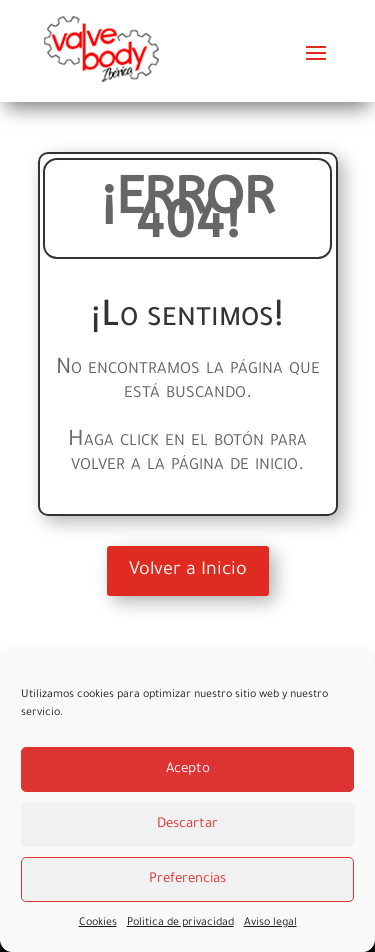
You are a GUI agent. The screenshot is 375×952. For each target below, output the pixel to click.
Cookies (98, 923)
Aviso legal (270, 923)
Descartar (187, 824)
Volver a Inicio (188, 571)
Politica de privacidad (180, 923)
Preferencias (187, 879)
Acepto (188, 769)
